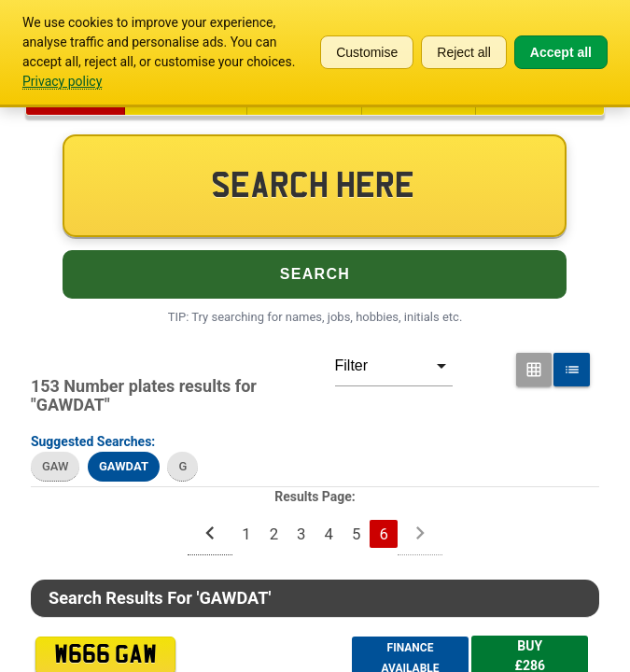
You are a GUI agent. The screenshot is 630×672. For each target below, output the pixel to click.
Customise (367, 52)
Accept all (561, 52)
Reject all (464, 52)
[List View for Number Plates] (572, 370)
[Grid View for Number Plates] (534, 370)
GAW (56, 466)
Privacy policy (62, 81)
